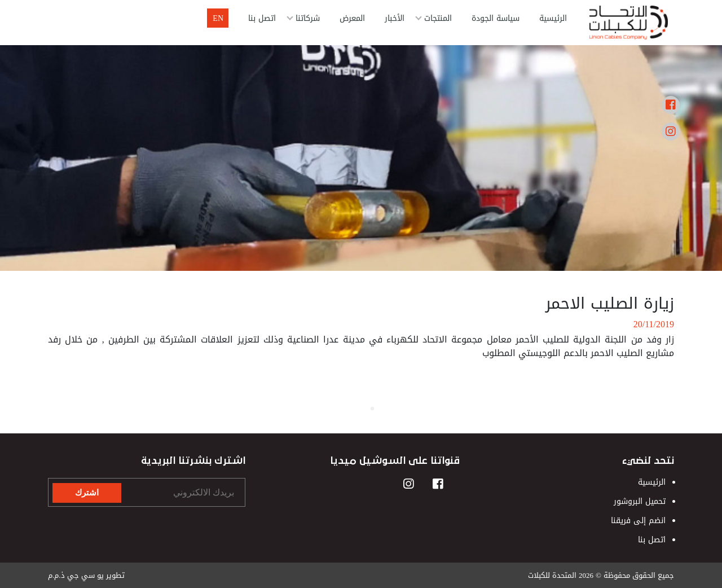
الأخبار (395, 18)
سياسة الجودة (496, 18)
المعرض (352, 18)
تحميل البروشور (640, 501)
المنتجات (438, 18)
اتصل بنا (262, 18)
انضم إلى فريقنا (638, 521)
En (218, 18)
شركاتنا (308, 18)
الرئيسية (553, 18)
